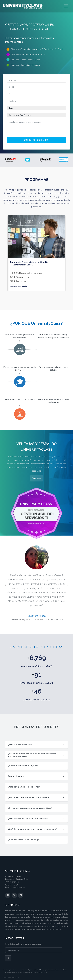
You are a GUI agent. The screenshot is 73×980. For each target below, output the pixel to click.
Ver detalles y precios (19, 286)
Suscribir (8, 958)
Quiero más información (37, 140)
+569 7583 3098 (12, 885)
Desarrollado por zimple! (11, 978)
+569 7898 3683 (12, 882)
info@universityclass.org (15, 887)
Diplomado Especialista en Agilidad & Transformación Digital (29, 263)
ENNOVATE (38, 970)
